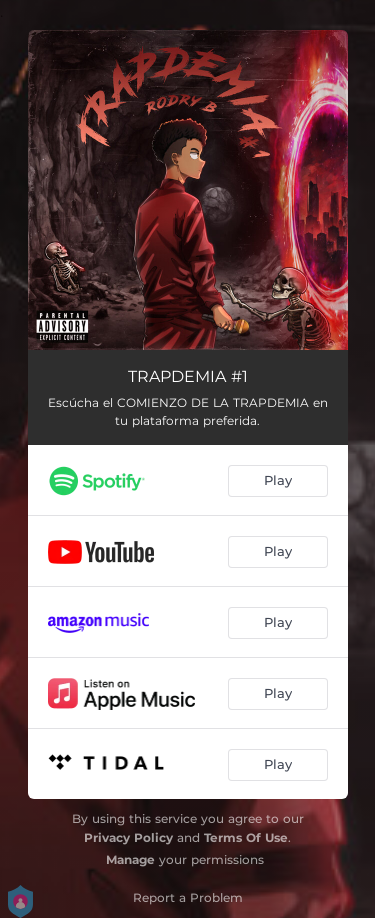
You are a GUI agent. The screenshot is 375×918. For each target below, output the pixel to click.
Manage (130, 859)
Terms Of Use (246, 837)
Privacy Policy (128, 837)
